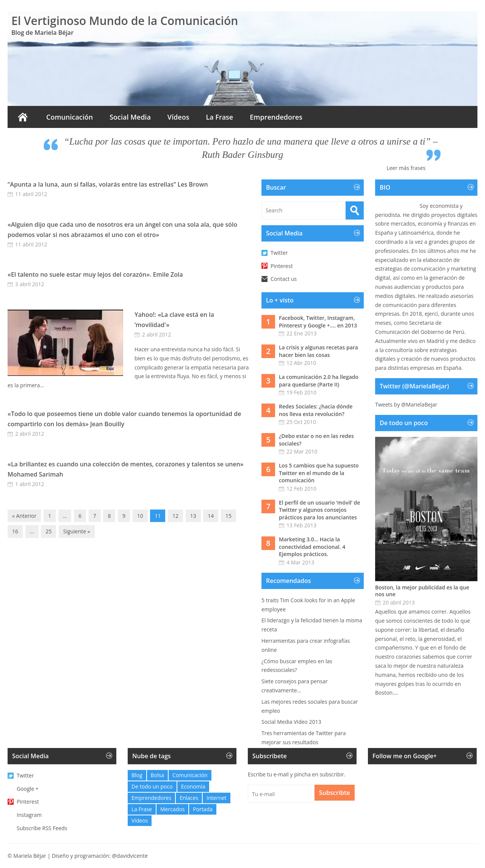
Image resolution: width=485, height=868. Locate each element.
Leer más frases (406, 168)
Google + (28, 789)
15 (228, 516)
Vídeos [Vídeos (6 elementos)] (140, 820)
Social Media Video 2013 (291, 722)
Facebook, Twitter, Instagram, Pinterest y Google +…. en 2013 (318, 322)
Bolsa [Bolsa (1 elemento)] (157, 775)
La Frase (219, 117)
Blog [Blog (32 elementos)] (137, 775)
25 (48, 531)
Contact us (284, 279)
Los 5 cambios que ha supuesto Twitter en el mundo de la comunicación (319, 473)
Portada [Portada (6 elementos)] (203, 809)
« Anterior (24, 516)
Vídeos (178, 117)
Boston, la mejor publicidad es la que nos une (422, 591)
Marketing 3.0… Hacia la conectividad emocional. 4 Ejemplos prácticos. (312, 547)
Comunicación (70, 117)
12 (175, 516)
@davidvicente (130, 856)
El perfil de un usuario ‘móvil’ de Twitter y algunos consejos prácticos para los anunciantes (319, 510)
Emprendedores (276, 117)
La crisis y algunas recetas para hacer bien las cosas (318, 351)
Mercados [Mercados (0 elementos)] (172, 809)
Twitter (279, 253)
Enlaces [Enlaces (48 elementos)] (189, 798)
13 (193, 516)
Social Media (130, 117)
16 (15, 531)
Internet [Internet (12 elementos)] (217, 798)
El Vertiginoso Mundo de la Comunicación (125, 21)
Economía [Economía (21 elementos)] (193, 786)
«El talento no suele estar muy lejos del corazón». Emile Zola (95, 274)
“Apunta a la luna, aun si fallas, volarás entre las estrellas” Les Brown (108, 184)
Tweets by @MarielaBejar (406, 404)
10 (140, 516)
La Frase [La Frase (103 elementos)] (142, 809)
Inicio (23, 117)
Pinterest (282, 266)
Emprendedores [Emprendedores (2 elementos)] (151, 798)
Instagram (29, 815)
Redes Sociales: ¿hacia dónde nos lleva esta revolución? (316, 410)
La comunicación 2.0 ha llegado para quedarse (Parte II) (319, 381)
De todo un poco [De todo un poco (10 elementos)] (152, 786)
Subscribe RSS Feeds (42, 828)
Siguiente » (77, 531)
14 (211, 516)
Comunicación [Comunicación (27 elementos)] (190, 775)
